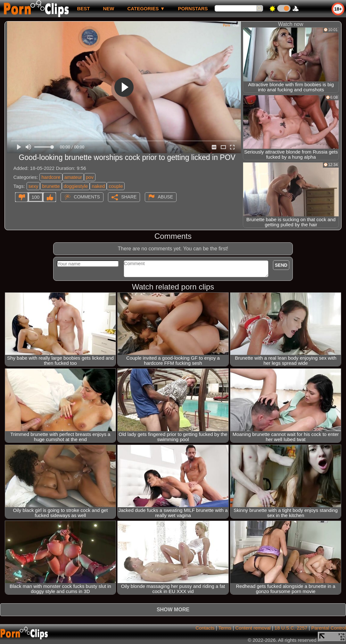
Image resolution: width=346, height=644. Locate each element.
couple (116, 186)
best (83, 8)
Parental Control (329, 628)
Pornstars (193, 8)
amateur (73, 177)
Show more (173, 610)
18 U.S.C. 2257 (291, 628)
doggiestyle (76, 186)
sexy (33, 186)
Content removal (253, 628)
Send (281, 265)
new (108, 8)
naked (98, 186)
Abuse (165, 197)
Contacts (205, 628)
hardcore (51, 177)
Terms (225, 628)
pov (90, 177)
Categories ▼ (146, 8)
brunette (51, 186)
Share (129, 197)
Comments (87, 197)
